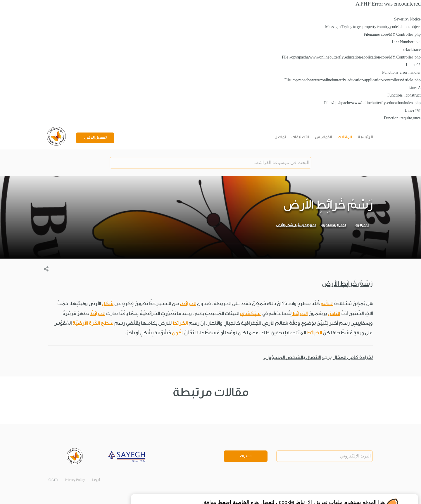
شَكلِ (108, 303)
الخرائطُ (98, 313)
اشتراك (246, 456)
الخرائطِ (180, 323)
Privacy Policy (75, 480)
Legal (96, 480)
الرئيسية (365, 137)
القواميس (323, 137)
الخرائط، (188, 303)
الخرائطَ (300, 313)
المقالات (345, 137)
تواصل (280, 137)
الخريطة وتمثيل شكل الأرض (296, 225)
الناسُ (334, 313)
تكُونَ (178, 333)
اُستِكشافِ (251, 313)
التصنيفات (300, 137)
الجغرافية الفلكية (334, 225)
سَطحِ (107, 323)
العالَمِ (327, 303)
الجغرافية (362, 225)
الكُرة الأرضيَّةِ (86, 323)
